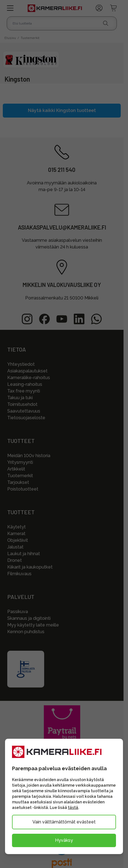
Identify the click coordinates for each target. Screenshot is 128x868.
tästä (73, 808)
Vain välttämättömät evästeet (64, 822)
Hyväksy (64, 840)
